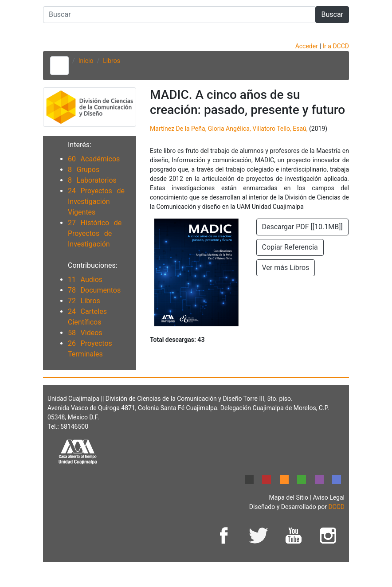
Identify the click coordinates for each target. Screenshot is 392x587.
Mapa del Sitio (289, 497)
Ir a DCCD (336, 46)
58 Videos (85, 333)
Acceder (308, 46)
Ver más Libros (286, 268)
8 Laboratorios (92, 180)
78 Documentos (94, 290)
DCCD (336, 507)
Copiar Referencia (290, 247)
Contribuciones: (93, 265)
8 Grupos (84, 170)
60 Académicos (94, 159)
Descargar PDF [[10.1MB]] (302, 227)
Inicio (86, 61)
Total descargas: (177, 340)
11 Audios (85, 280)
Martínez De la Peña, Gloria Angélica (200, 129)
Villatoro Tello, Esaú (279, 129)
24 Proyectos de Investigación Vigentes (96, 202)
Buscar (332, 14)
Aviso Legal (329, 497)
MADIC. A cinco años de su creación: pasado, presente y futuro (247, 102)
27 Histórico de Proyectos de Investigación (95, 233)
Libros (112, 61)
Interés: (80, 145)
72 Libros (84, 301)
